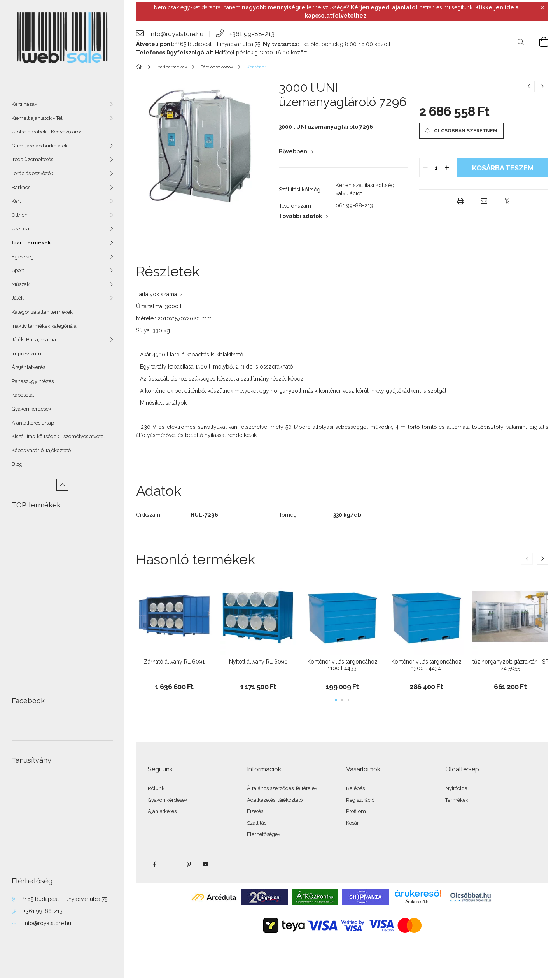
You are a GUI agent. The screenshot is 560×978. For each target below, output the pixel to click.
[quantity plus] (447, 168)
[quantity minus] (425, 168)
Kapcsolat (23, 395)
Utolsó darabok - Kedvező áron (47, 132)
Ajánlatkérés (162, 811)
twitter (171, 864)
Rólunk (156, 788)
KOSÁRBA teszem (503, 168)
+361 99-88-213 (43, 911)
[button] (461, 131)
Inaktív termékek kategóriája (44, 326)
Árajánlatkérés (28, 367)
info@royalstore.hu (47, 923)
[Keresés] (521, 42)
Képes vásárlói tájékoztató (41, 450)
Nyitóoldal (457, 788)
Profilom (356, 811)
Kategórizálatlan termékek (42, 312)
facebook (154, 864)
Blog (17, 464)
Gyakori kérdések (31, 409)
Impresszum (26, 354)
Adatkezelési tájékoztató (275, 800)
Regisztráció (360, 800)
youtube (206, 864)
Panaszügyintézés (33, 381)
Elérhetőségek (264, 834)
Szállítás (257, 823)
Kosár (353, 823)
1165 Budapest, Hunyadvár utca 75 (65, 899)
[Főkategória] (140, 67)
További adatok (300, 216)
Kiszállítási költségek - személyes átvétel (58, 436)
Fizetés (255, 811)
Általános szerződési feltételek (282, 788)
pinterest (189, 864)
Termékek (457, 800)
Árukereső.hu (418, 902)
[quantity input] (436, 168)
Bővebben (293, 151)
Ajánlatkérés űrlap (33, 423)
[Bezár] (542, 8)
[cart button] (539, 42)
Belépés (355, 788)
